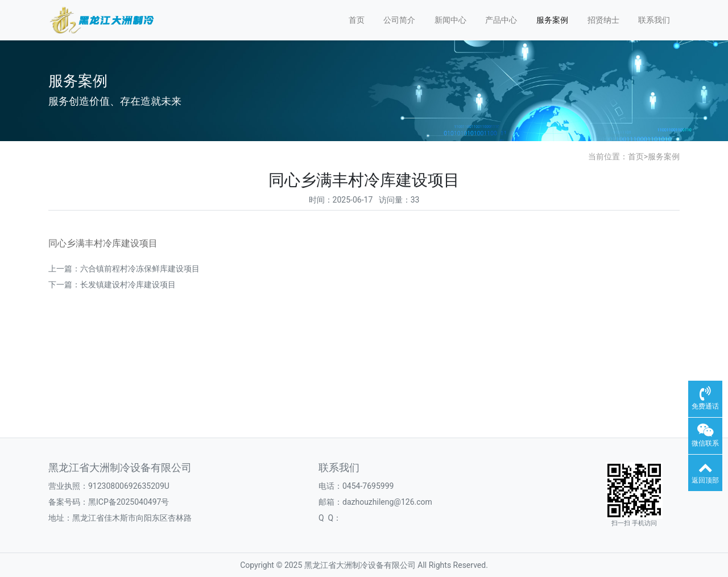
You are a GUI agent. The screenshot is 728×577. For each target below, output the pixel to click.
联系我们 (654, 20)
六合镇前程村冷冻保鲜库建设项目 (140, 269)
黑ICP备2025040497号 (129, 502)
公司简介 (399, 20)
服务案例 (552, 20)
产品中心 (501, 20)
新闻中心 (450, 20)
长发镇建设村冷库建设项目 (128, 285)
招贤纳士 (603, 20)
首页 (357, 20)
